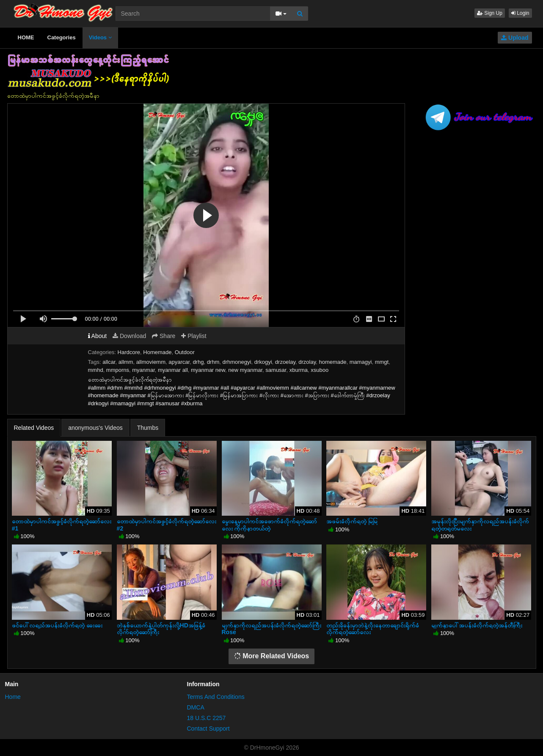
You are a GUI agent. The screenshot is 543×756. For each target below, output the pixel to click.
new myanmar (245, 370)
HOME (26, 37)
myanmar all (173, 370)
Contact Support (208, 729)
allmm (126, 362)
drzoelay (285, 362)
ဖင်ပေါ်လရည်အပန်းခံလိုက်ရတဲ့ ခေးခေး (57, 625)
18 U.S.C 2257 (207, 718)
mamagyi (361, 362)
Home (13, 697)
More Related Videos (272, 656)
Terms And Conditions (216, 697)
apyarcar (179, 362)
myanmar (143, 370)
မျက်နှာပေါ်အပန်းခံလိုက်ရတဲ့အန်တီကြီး (477, 625)
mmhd (96, 370)
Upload (515, 38)
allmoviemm (151, 362)
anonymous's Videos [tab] (95, 428)
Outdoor (185, 352)
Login (520, 13)
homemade (332, 362)
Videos (100, 37)
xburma (299, 370)
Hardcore (129, 352)
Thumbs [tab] (148, 428)
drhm (213, 362)
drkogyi (263, 362)
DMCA (196, 707)
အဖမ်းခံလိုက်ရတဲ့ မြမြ (352, 521)
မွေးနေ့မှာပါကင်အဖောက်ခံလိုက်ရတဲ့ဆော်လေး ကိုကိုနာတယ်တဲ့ (269, 525)
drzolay (307, 362)
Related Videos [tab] (34, 428)
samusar (276, 370)
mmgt (382, 362)
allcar (109, 362)
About (98, 336)
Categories (62, 37)
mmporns (118, 370)
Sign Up (490, 13)
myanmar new (208, 370)
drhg (198, 362)
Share (164, 336)
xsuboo (320, 370)
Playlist (194, 336)
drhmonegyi (237, 362)
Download (129, 336)
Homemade (157, 352)
